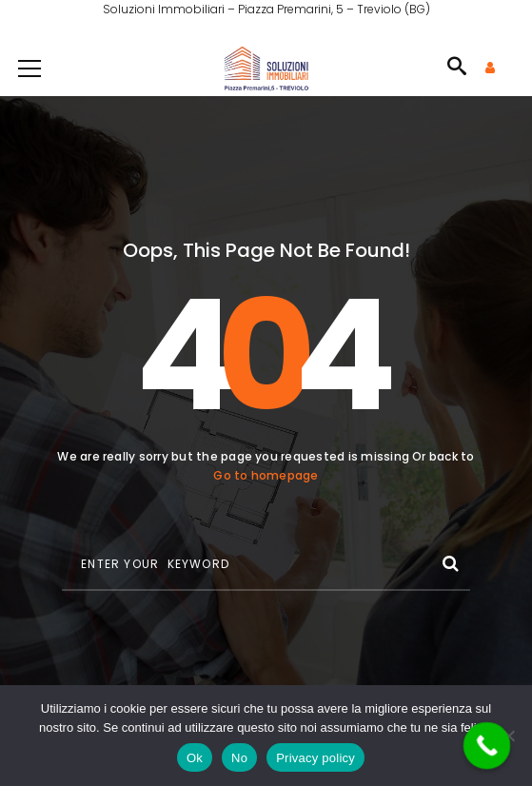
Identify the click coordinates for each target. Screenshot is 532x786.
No (239, 758)
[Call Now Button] (487, 746)
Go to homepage (266, 475)
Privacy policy (315, 758)
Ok (195, 758)
